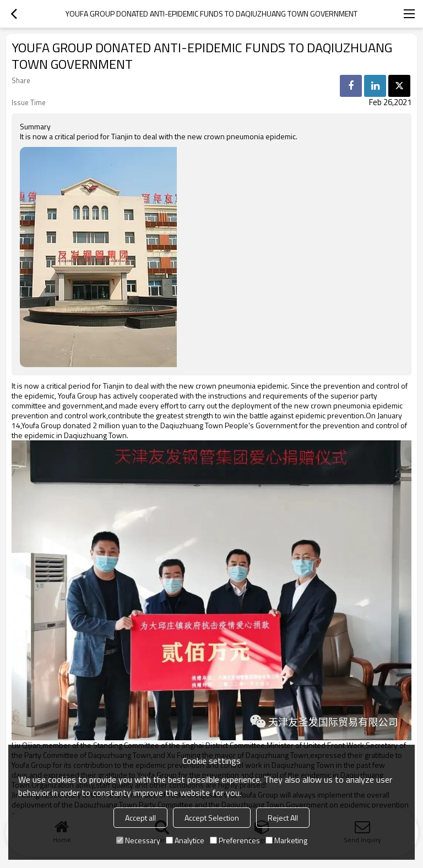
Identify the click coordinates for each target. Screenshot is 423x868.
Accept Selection (212, 818)
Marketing (286, 840)
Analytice (185, 840)
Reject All (283, 818)
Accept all (140, 818)
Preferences (235, 840)
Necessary (138, 840)
